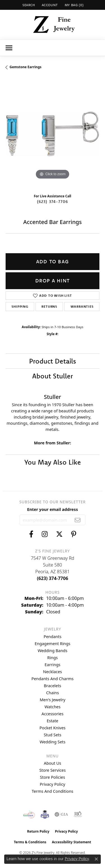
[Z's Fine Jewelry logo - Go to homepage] (53, 25)
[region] (53, 134)
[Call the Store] (53, 578)
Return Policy (38, 831)
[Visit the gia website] (61, 814)
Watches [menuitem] (53, 707)
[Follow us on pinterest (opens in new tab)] (74, 534)
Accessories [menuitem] (52, 714)
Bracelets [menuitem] (52, 686)
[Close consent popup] (96, 859)
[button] (28, 5)
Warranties (82, 306)
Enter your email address (53, 509)
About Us (53, 763)
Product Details (53, 361)
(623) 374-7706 (53, 202)
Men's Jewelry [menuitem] (53, 700)
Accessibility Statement (71, 842)
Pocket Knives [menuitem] (53, 728)
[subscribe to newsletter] (78, 520)
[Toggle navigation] (9, 48)
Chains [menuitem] (53, 693)
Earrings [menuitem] (52, 665)
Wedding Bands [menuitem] (52, 651)
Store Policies (53, 777)
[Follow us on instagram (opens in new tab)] (45, 534)
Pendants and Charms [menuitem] (52, 679)
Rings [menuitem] (53, 658)
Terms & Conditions (30, 842)
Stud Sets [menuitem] (53, 735)
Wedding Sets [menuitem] (52, 742)
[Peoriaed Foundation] (45, 814)
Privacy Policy (53, 784)
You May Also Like (53, 462)
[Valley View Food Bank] (29, 814)
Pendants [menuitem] (53, 637)
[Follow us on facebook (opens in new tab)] (31, 534)
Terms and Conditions (52, 791)
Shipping (20, 306)
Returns (49, 306)
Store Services (52, 770)
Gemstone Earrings (25, 67)
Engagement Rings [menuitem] (53, 644)
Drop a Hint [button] (53, 281)
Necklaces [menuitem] (53, 672)
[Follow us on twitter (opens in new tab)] (59, 534)
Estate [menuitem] (53, 721)
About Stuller (53, 376)
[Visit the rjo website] (78, 814)
